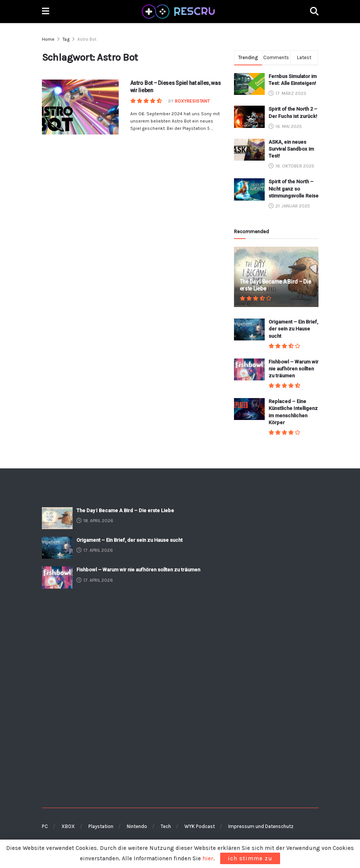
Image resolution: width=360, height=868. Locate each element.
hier (208, 858)
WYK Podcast (200, 826)
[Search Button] (314, 12)
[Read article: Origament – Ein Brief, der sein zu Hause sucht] (249, 329)
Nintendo (137, 826)
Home (48, 39)
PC (45, 826)
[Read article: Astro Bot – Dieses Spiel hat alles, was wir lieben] (80, 107)
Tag (66, 39)
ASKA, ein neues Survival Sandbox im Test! (291, 149)
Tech (166, 826)
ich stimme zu (250, 858)
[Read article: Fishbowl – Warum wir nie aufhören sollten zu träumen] (249, 369)
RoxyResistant (192, 101)
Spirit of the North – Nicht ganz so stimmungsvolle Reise (294, 188)
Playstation (101, 826)
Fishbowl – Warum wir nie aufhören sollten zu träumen (294, 369)
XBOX (68, 826)
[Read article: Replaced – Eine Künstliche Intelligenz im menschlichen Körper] (249, 409)
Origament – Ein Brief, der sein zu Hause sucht (293, 329)
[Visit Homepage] (179, 12)
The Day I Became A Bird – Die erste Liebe (125, 510)
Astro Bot (87, 39)
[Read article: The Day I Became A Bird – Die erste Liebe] (57, 518)
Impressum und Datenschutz (261, 826)
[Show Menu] (46, 12)
